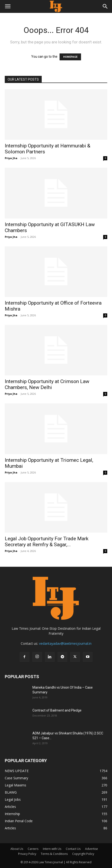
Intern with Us (52, 849)
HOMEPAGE (70, 57)
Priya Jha (11, 158)
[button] (8, 6)
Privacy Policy (27, 854)
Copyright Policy (83, 854)
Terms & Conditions (54, 854)
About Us (17, 849)
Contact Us (73, 849)
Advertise (92, 849)
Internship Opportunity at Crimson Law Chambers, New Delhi (47, 384)
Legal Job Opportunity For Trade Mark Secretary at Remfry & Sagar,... (47, 542)
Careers (33, 849)
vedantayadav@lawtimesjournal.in (65, 643)
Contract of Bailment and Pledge (57, 710)
